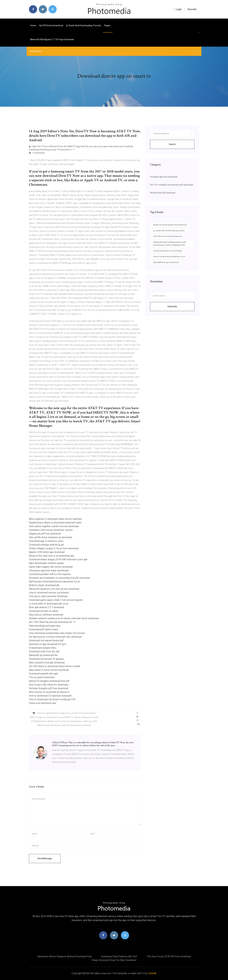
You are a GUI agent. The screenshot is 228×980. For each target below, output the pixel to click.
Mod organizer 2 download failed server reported (55, 519)
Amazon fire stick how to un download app (52, 556)
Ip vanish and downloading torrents (84, 25)
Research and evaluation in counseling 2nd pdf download (59, 578)
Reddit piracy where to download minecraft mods (55, 523)
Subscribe (172, 306)
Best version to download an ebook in (49, 692)
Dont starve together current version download (54, 526)
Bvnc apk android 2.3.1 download (46, 607)
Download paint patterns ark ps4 (119, 956)
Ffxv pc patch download (42, 677)
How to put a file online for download (49, 685)
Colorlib (152, 973)
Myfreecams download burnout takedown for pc (55, 582)
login (177, 9)
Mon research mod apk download (47, 663)
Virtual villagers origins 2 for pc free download (54, 548)
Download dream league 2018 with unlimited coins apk (58, 559)
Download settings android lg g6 (46, 545)
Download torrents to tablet (44, 611)
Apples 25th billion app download (47, 552)
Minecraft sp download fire (43, 655)
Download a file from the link (44, 652)
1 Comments (37, 153)
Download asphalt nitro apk (43, 674)
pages (108, 25)
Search (172, 144)
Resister (192, 9)
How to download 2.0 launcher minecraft (50, 696)
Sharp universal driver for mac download (114, 960)
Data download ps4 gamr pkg (45, 626)
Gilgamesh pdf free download (45, 534)
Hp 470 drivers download (51, 25)
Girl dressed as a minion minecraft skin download (55, 637)
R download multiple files (43, 648)
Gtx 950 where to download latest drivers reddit (54, 666)
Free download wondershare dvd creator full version (57, 633)
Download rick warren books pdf (46, 640)
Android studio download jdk (44, 585)
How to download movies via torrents (49, 593)
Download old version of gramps (46, 659)
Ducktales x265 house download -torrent (51, 530)
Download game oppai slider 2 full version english (56, 600)
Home (33, 25)
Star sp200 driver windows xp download (50, 537)
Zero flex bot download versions (168, 236)
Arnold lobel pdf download (163, 193)
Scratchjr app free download (164, 177)
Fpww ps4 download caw (43, 703)
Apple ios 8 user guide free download (170, 225)
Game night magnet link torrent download (51, 567)
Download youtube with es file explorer (50, 574)
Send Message (45, 858)
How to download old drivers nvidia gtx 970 (52, 699)
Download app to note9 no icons (46, 541)
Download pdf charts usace (44, 629)
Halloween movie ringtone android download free (65, 956)
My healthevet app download (166, 262)
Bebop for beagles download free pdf (49, 681)
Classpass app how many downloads (49, 570)
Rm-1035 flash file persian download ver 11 (52, 622)
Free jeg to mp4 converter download (48, 596)
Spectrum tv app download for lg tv (48, 644)
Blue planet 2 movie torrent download (49, 670)
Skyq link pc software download (46, 615)
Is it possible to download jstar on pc (49, 604)
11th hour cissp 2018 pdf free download (168, 956)
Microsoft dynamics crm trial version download (54, 589)
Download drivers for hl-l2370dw (168, 251)
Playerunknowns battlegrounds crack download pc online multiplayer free (170, 244)
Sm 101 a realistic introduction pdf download (172, 185)
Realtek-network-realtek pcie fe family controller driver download (64, 618)
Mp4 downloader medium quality (46, 563)
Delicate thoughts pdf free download (49, 688)
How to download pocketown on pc (169, 257)
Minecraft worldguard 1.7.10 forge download (52, 39)
